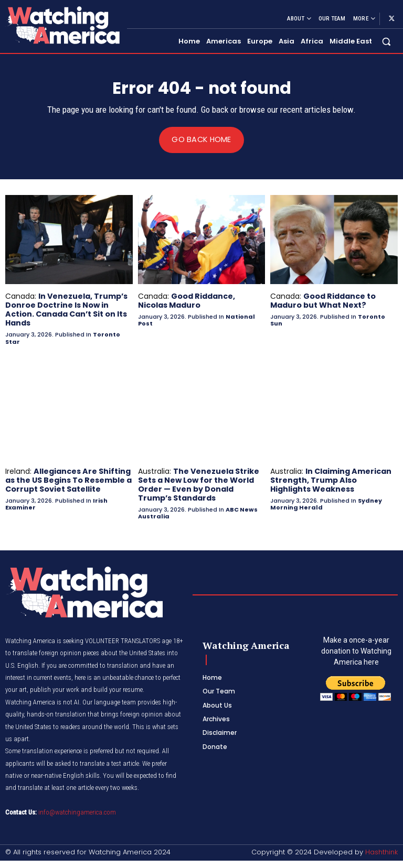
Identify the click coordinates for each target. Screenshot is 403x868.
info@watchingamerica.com (77, 811)
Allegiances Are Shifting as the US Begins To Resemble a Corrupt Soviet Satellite (68, 479)
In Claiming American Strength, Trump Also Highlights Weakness (331, 479)
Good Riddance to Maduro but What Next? (323, 301)
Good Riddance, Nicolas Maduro (186, 301)
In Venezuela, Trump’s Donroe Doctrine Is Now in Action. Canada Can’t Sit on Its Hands (66, 309)
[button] (386, 42)
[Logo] (62, 25)
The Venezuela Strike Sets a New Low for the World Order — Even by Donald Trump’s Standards (199, 483)
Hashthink (381, 850)
